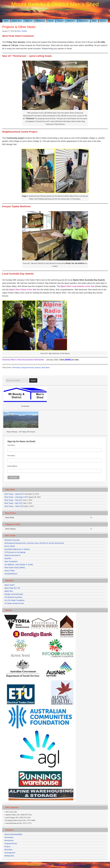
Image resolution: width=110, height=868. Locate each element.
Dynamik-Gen (46, 865)
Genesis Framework (61, 865)
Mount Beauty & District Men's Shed (55, 4)
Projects (38, 367)
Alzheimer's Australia (12, 540)
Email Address (12, 466)
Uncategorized (10, 853)
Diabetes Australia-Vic (12, 555)
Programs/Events (28, 367)
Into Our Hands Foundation (14, 600)
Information (16, 367)
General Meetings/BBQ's (13, 834)
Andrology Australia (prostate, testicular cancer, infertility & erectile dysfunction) (34, 543)
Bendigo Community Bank (14, 594)
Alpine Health (9, 585)
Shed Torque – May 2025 (13, 500)
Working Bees (9, 856)
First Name (11, 456)
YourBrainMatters (11, 574)
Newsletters (9, 840)
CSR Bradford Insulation (13, 597)
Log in (81, 865)
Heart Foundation (11, 561)
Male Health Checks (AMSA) (15, 567)
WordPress (73, 865)
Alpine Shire (9, 591)
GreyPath (8, 558)
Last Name (11, 445)
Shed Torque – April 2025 (14, 503)
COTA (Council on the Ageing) (15, 552)
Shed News (46, 367)
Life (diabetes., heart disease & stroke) (19, 564)
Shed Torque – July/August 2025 (16, 497)
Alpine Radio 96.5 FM (12, 588)
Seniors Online (10, 571)
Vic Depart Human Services (14, 603)
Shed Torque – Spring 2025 (14, 494)
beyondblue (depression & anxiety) (17, 549)
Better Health (10, 546)
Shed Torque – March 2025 (14, 506)
